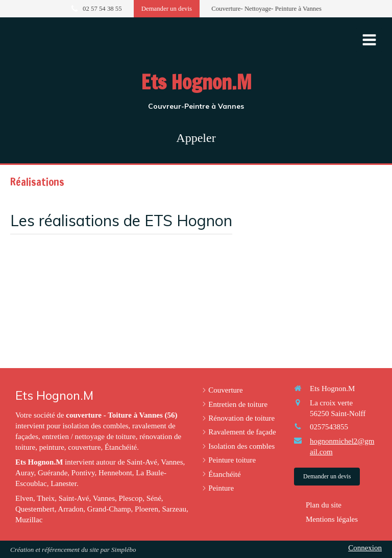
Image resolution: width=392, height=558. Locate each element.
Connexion (365, 548)
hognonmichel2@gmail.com (342, 446)
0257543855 (329, 427)
